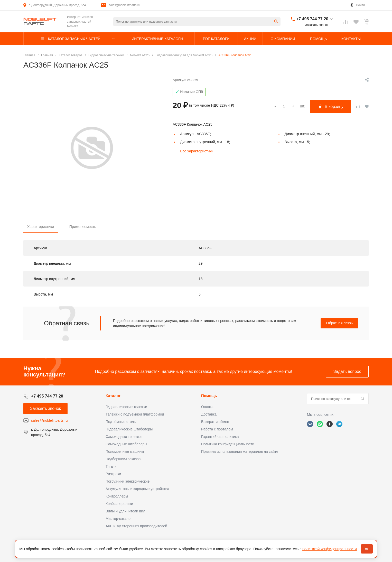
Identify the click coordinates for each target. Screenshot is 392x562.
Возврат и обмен (215, 422)
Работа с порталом (217, 429)
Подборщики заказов (123, 459)
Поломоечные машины (125, 452)
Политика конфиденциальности (228, 444)
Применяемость (83, 227)
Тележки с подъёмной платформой (135, 414)
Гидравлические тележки (126, 407)
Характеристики (41, 227)
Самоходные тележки (124, 437)
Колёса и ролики (119, 504)
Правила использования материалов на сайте (240, 452)
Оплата (207, 407)
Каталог (113, 396)
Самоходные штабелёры (126, 444)
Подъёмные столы (121, 422)
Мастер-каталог (119, 519)
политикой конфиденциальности (330, 549)
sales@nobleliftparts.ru (124, 5)
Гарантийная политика (220, 437)
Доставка (209, 414)
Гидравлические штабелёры (129, 429)
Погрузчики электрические (128, 481)
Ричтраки (113, 474)
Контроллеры (117, 496)
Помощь (209, 396)
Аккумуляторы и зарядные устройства (137, 489)
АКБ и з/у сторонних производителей (136, 526)
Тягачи (111, 466)
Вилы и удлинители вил (125, 511)
